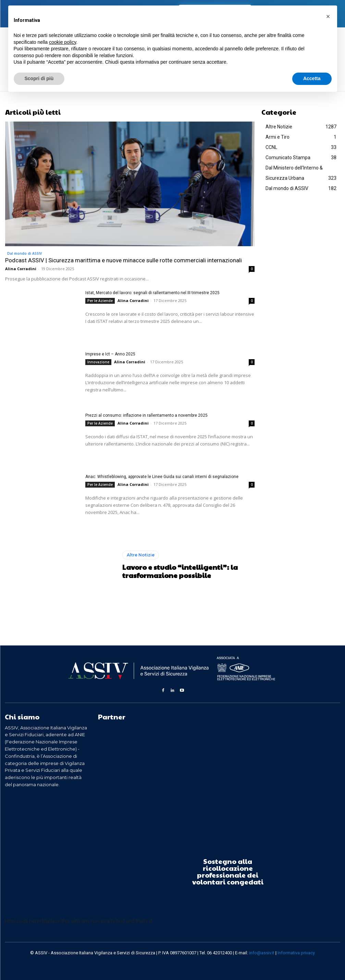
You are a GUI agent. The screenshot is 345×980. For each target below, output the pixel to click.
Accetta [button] (312, 78)
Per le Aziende (100, 301)
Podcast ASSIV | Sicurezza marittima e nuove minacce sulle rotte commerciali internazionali (124, 260)
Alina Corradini (21, 269)
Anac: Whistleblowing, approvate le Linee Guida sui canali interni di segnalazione (162, 477)
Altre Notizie (141, 555)
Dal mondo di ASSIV (24, 253)
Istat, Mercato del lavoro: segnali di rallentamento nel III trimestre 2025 (152, 293)
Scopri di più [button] (39, 78)
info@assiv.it (262, 953)
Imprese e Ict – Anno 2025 (110, 354)
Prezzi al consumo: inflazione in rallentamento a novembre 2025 (146, 415)
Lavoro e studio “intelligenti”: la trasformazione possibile (180, 571)
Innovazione (98, 362)
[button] (328, 16)
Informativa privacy (296, 953)
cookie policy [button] (63, 42)
